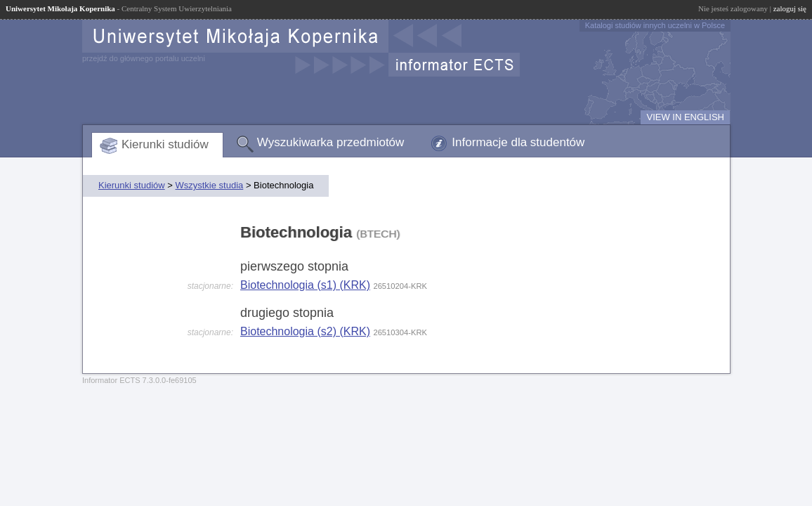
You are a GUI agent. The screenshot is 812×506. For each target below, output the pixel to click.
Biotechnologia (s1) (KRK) (305, 285)
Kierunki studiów (165, 144)
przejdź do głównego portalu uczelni (144, 58)
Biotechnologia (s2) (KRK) (305, 331)
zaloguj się (790, 8)
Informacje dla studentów (518, 142)
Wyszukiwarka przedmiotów (331, 142)
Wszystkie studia (209, 185)
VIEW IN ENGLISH (685, 117)
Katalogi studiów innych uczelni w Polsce (655, 25)
